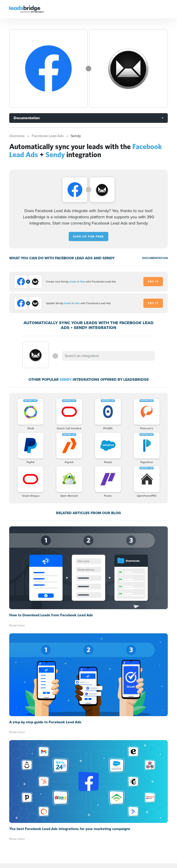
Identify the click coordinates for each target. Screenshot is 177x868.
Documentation (27, 118)
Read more (17, 625)
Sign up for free (88, 236)
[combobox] (108, 356)
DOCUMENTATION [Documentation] (155, 258)
